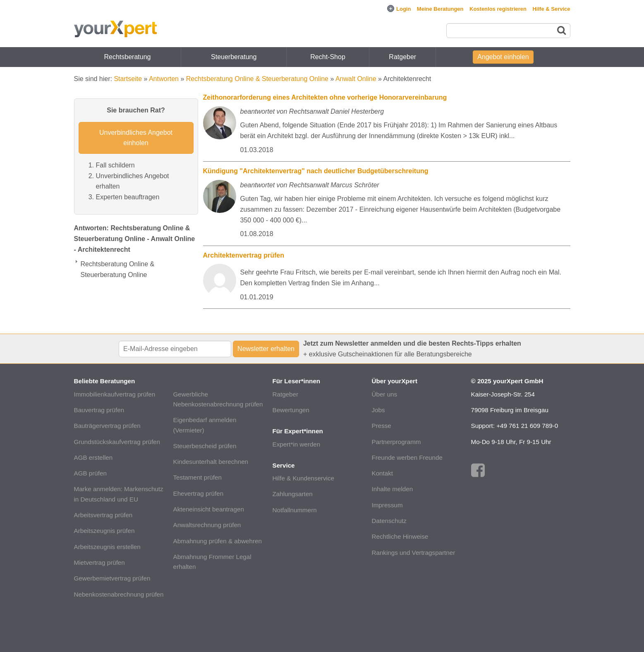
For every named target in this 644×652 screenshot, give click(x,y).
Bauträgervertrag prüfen (107, 426)
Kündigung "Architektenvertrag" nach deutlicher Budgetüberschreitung (316, 171)
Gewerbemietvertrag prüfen (112, 578)
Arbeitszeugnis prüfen (104, 531)
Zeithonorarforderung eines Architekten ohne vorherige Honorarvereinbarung (325, 97)
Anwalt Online (356, 79)
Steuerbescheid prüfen (205, 446)
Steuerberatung (234, 57)
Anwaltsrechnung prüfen (207, 525)
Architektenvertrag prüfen (244, 255)
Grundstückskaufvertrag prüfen (117, 442)
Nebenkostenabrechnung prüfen (119, 594)
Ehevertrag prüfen (199, 493)
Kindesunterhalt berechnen (211, 462)
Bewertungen (291, 410)
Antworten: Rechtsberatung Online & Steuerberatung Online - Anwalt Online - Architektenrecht (135, 239)
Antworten (164, 79)
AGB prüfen (90, 473)
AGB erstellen (93, 457)
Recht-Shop (328, 57)
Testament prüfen (198, 477)
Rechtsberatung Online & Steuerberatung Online (257, 79)
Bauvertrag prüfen (99, 410)
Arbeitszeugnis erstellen (107, 547)
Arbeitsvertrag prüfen (103, 515)
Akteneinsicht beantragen (209, 509)
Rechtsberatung (128, 57)
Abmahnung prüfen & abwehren (218, 541)
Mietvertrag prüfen (99, 562)
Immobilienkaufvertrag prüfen (115, 394)
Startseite (128, 79)
